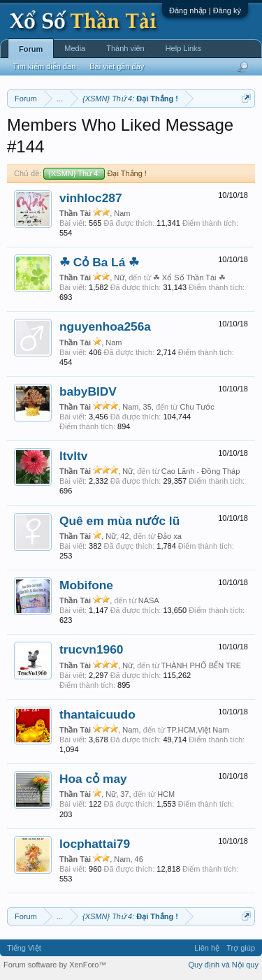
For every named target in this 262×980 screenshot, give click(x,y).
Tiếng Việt (24, 948)
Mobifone (86, 585)
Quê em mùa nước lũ (119, 521)
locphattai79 (95, 844)
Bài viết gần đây (117, 66)
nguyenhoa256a (105, 326)
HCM (166, 794)
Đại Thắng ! (95, 173)
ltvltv (73, 456)
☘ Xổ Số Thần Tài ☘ (189, 278)
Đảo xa (169, 536)
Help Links (183, 48)
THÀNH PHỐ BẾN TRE (201, 665)
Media (75, 48)
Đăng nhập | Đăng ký (205, 10)
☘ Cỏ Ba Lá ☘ (99, 262)
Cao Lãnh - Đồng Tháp (201, 471)
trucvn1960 (92, 649)
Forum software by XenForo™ (55, 965)
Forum (31, 49)
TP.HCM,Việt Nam (198, 730)
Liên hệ (207, 948)
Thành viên (125, 48)
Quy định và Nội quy (224, 965)
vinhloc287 (91, 198)
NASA (149, 600)
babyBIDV (88, 391)
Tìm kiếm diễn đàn (44, 66)
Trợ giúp (241, 948)
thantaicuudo (97, 714)
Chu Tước (197, 407)
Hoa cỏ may (93, 779)
